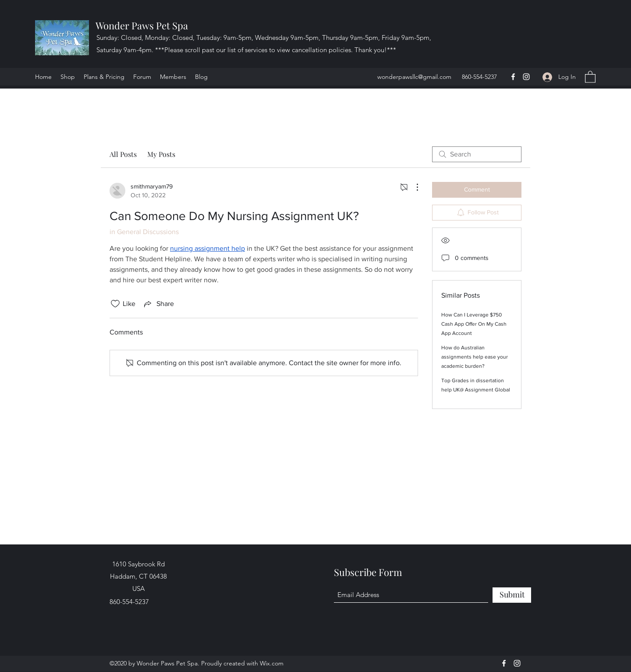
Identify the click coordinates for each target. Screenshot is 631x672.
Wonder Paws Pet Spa (142, 25)
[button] (590, 76)
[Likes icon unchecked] (115, 304)
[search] (477, 154)
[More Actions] (413, 187)
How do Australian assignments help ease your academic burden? (475, 357)
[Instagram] (526, 77)
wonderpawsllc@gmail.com (414, 77)
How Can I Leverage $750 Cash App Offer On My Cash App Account (474, 324)
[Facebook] (513, 77)
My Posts (161, 154)
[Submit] (512, 595)
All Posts (123, 154)
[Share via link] (158, 304)
